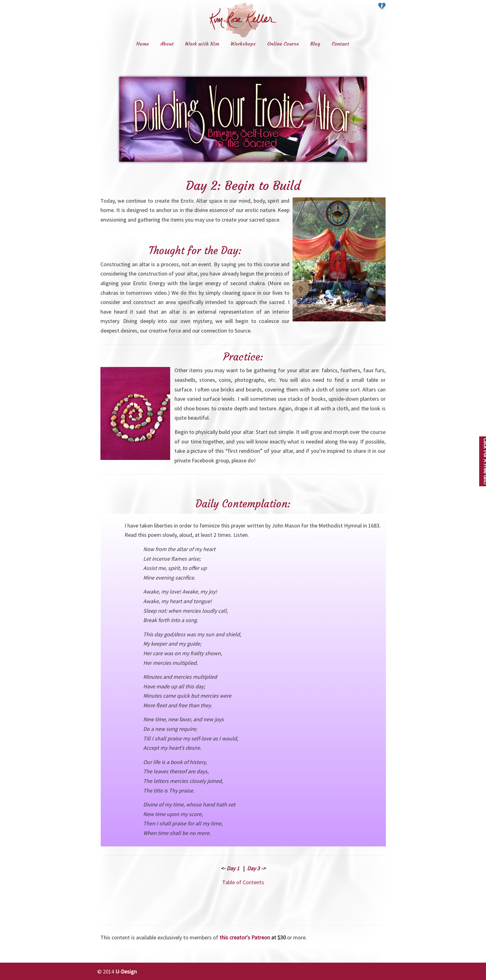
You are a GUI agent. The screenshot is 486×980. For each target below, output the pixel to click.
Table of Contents (243, 882)
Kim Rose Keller (243, 20)
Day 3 (253, 868)
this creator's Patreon (245, 937)
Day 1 (233, 868)
